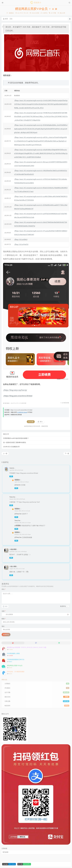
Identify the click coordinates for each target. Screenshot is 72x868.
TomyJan (12, 497)
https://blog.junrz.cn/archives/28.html (18, 396)
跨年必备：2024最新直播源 (16, 672)
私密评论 (63, 606)
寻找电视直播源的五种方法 (16, 660)
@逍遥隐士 (18, 526)
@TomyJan (18, 514)
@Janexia (18, 485)
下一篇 (67, 453)
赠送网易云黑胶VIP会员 (15, 666)
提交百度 (24, 403)
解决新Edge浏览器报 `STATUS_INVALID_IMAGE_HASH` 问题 (27, 647)
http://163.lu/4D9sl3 (21, 240)
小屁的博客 (13, 549)
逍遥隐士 (11, 13)
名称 (4, 611)
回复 (11, 476)
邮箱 (4, 619)
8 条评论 (45, 13)
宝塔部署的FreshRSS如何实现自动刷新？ (16, 438)
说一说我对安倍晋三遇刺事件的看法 (15, 443)
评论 (4, 589)
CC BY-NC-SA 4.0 (22, 412)
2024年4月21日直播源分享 (11, 447)
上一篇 (5, 453)
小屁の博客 (13, 567)
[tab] (13, 643)
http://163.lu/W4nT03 (21, 244)
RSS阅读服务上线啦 (13, 653)
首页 (5, 19)
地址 (3, 626)
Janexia (12, 468)
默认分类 (62, 13)
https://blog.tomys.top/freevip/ (15, 390)
